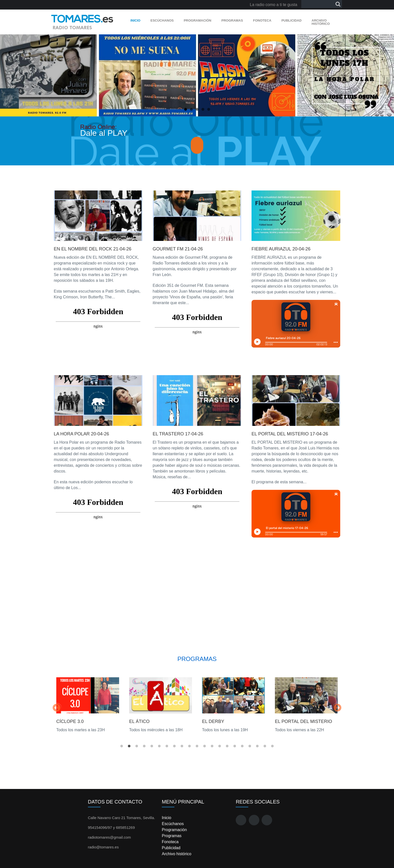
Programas (232, 20)
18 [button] (250, 746)
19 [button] (257, 746)
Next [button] (337, 708)
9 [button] (182, 746)
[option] (88, 705)
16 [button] (235, 746)
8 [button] (174, 746)
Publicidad (291, 20)
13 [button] (212, 746)
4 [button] (144, 746)
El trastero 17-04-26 (178, 434)
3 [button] (137, 746)
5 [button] (152, 746)
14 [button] (220, 746)
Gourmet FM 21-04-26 (178, 249)
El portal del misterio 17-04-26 (290, 434)
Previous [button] (57, 708)
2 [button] (129, 746)
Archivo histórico (321, 22)
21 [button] (272, 746)
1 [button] (122, 746)
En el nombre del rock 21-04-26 (93, 249)
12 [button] (205, 746)
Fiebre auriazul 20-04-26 (281, 249)
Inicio (135, 20)
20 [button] (265, 746)
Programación (198, 20)
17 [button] (242, 746)
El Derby (213, 721)
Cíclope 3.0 (70, 721)
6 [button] (159, 746)
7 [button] (167, 746)
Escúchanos (162, 20)
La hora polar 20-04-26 (81, 434)
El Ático (139, 721)
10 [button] (189, 746)
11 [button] (197, 746)
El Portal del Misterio (303, 721)
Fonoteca (262, 20)
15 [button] (227, 746)
